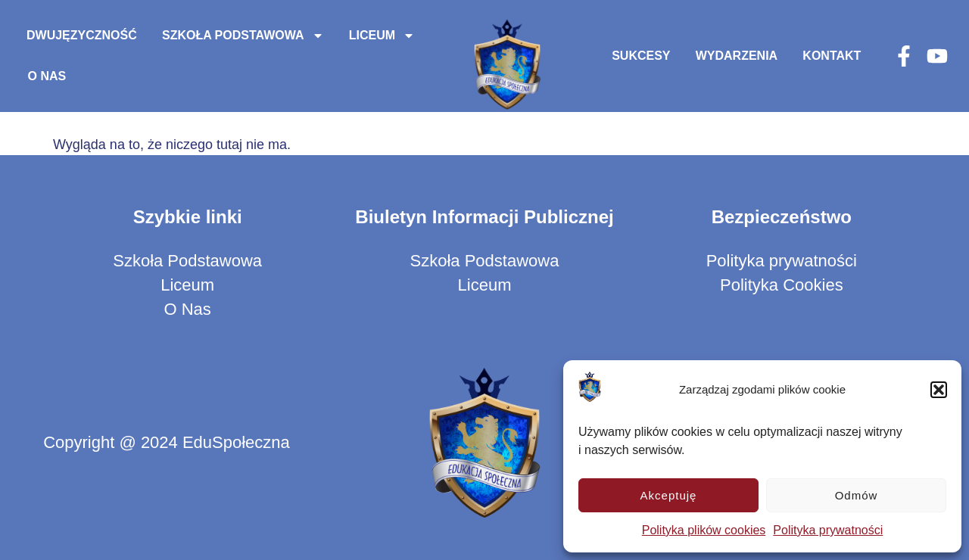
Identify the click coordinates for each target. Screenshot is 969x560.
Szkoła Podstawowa (243, 36)
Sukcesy (641, 56)
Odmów (857, 495)
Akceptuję (669, 495)
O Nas (47, 76)
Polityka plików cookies (704, 530)
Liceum (382, 36)
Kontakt (832, 56)
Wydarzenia (737, 56)
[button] (939, 390)
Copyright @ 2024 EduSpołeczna (167, 442)
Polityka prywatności (828, 530)
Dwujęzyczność (82, 35)
